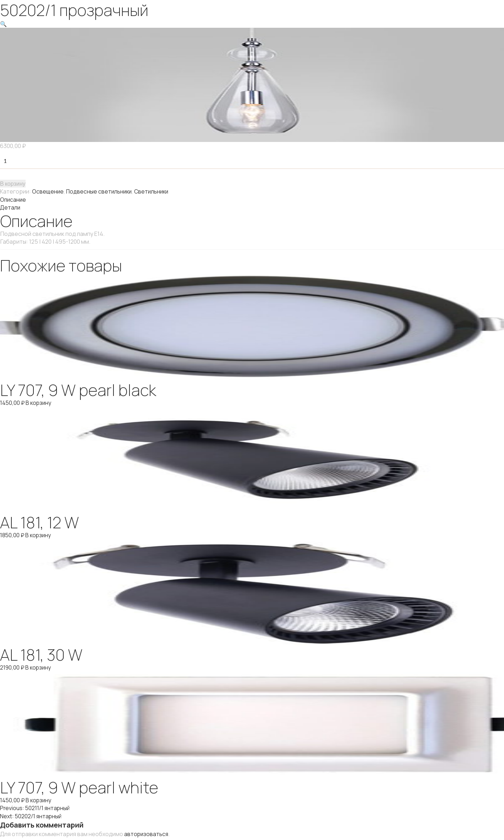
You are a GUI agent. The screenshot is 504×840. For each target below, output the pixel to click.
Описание (14, 199)
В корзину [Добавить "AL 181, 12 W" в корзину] (39, 534)
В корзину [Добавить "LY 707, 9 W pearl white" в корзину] (40, 799)
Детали (10, 207)
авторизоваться (147, 833)
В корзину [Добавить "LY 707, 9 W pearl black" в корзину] (40, 402)
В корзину (13, 183)
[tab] (252, 199)
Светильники (155, 191)
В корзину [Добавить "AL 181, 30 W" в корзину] (39, 667)
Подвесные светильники (101, 191)
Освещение (48, 191)
